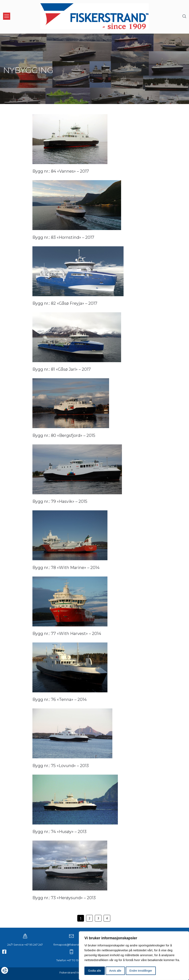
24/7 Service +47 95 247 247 (25, 944)
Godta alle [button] (95, 971)
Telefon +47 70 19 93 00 (71, 960)
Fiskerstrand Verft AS (73, 972)
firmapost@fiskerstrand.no (71, 944)
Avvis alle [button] (115, 971)
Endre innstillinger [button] (141, 971)
